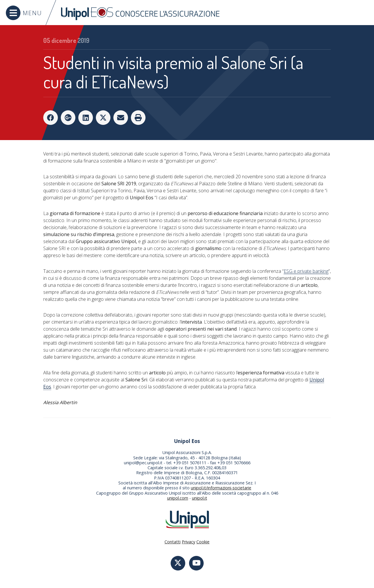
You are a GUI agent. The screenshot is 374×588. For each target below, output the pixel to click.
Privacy (188, 542)
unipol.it (200, 498)
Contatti (173, 542)
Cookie (203, 542)
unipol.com (178, 498)
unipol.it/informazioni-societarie (221, 488)
